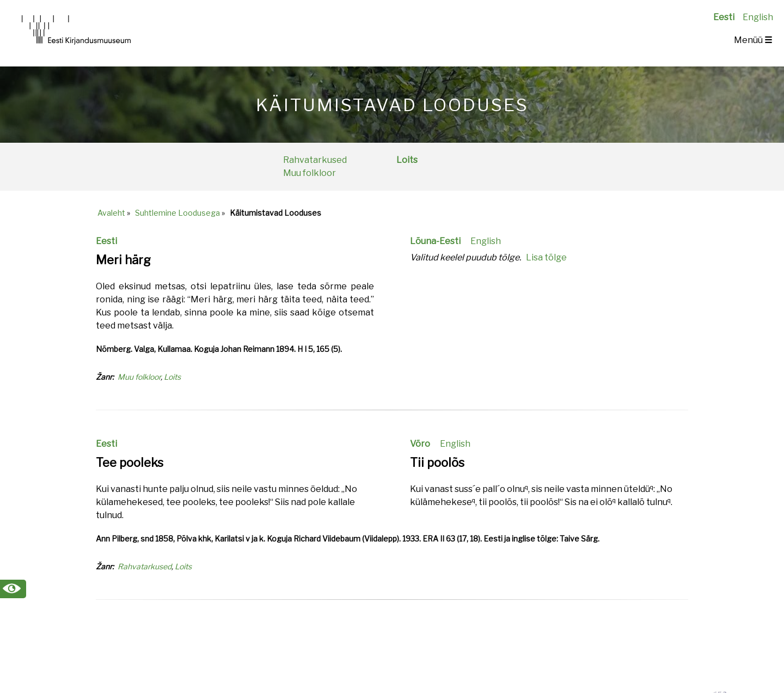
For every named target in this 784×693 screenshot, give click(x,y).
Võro (420, 444)
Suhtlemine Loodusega (177, 213)
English (758, 17)
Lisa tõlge (546, 257)
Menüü (753, 40)
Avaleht (111, 213)
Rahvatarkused (315, 160)
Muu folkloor (310, 173)
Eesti (724, 17)
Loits (407, 160)
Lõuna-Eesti (435, 241)
